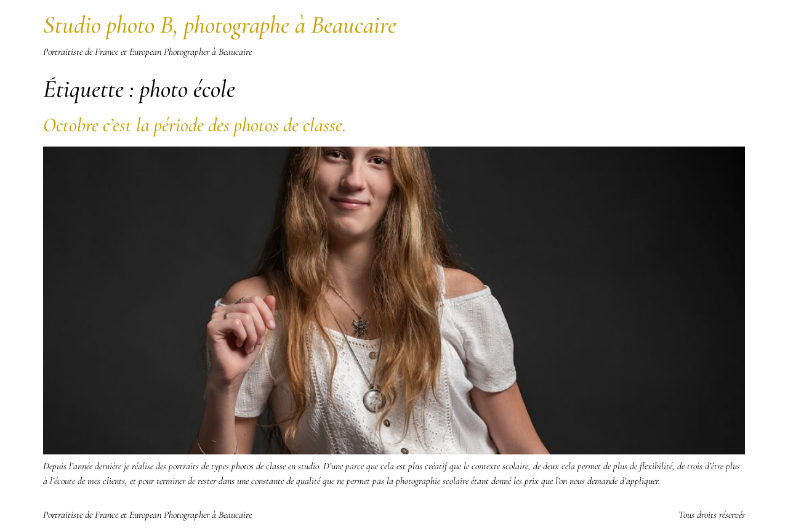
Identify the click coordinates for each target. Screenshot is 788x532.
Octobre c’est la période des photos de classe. (195, 125)
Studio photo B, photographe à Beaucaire (220, 25)
